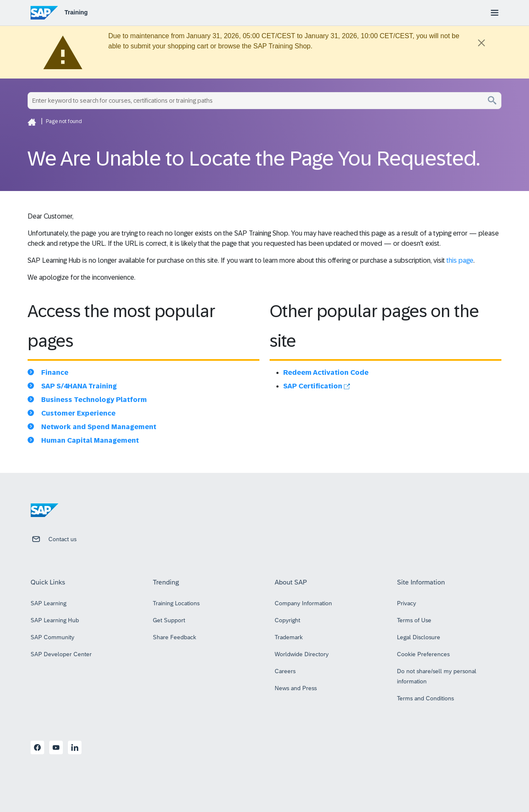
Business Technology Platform (94, 400)
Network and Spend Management (99, 427)
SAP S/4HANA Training (79, 386)
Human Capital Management (90, 440)
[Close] (481, 43)
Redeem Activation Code (326, 372)
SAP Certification (317, 386)
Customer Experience (78, 413)
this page (460, 260)
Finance (55, 372)
